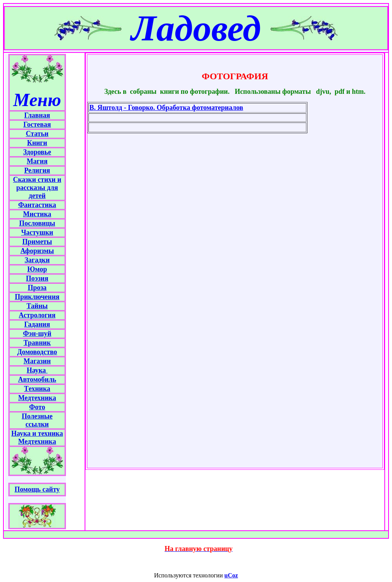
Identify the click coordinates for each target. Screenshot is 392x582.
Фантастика (37, 205)
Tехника (37, 389)
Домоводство (37, 352)
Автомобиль (37, 379)
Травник (37, 343)
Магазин (37, 361)
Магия (37, 161)
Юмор (37, 269)
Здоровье (37, 152)
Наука (37, 370)
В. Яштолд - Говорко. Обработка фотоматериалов (166, 108)
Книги (37, 143)
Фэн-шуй (37, 334)
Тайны (37, 306)
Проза (37, 288)
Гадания (37, 324)
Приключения (37, 297)
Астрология (37, 315)
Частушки (37, 232)
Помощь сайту (37, 489)
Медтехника (37, 398)
